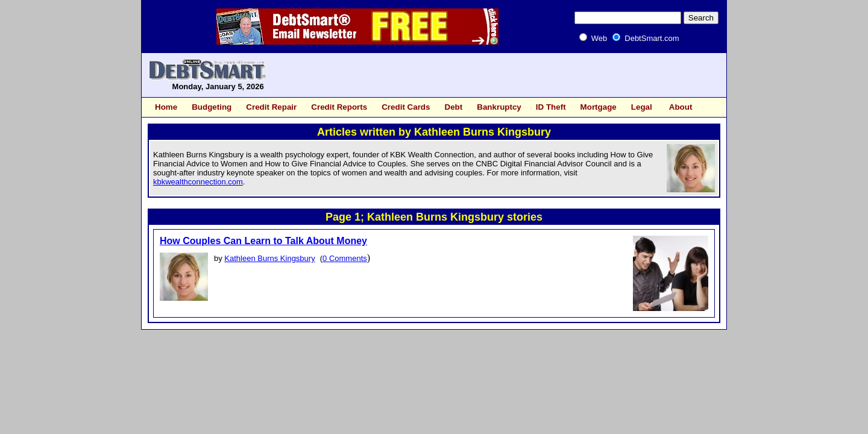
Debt (453, 107)
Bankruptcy (499, 107)
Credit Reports (339, 107)
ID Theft (551, 107)
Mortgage (599, 107)
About (681, 107)
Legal (642, 107)
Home (166, 107)
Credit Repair (271, 107)
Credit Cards (406, 107)
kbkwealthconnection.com (198, 182)
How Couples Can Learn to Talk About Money (263, 241)
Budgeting (212, 107)
